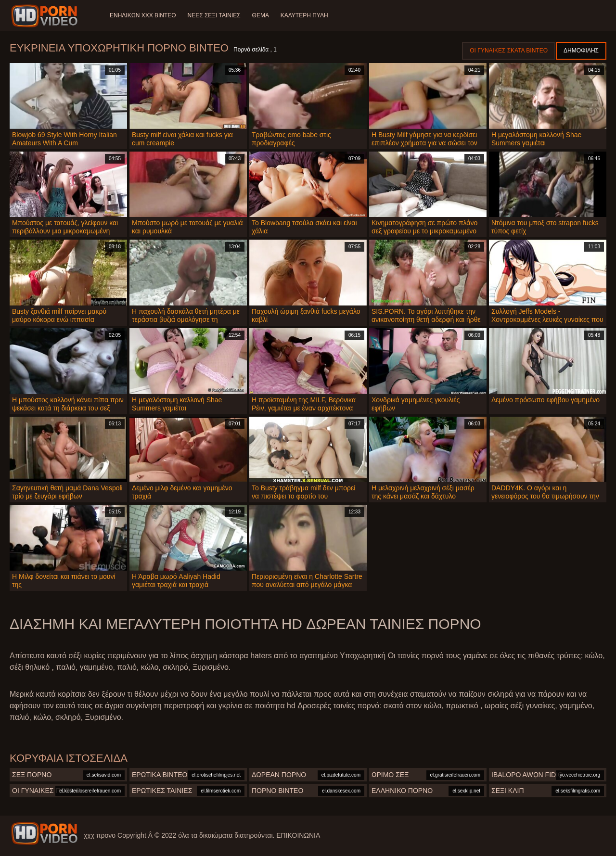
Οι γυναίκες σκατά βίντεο (509, 51)
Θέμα (261, 15)
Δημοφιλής (581, 51)
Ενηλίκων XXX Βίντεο (143, 15)
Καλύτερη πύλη (304, 15)
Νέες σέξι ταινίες (214, 15)
